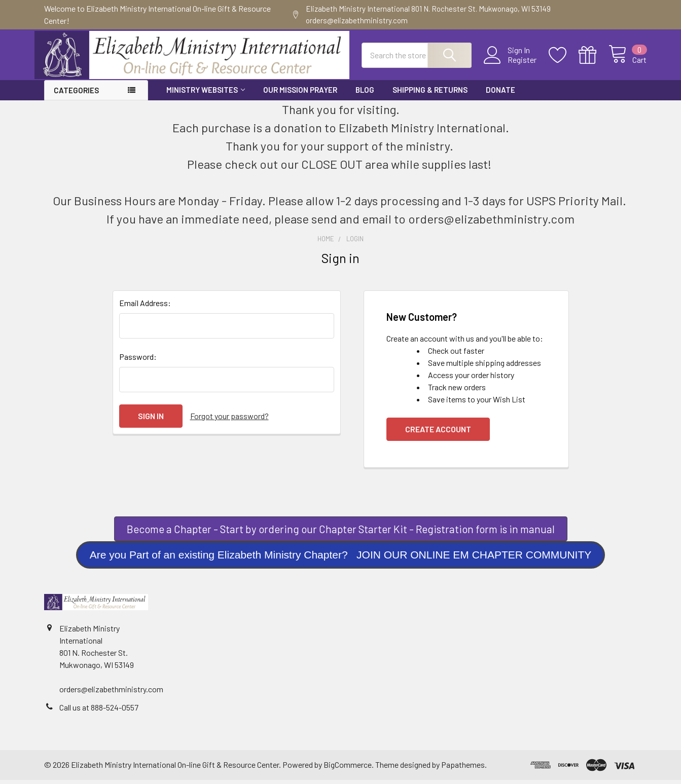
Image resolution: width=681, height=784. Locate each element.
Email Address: (145, 307)
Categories (76, 94)
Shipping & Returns (430, 94)
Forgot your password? (229, 420)
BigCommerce (348, 769)
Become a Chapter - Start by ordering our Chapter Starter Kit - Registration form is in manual (341, 533)
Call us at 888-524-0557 (99, 711)
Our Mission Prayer (300, 94)
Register (513, 63)
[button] (341, 533)
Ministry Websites (206, 94)
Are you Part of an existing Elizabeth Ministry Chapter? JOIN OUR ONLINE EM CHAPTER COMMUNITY (341, 559)
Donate (500, 94)
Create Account (438, 433)
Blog (365, 94)
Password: (138, 361)
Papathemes (463, 769)
